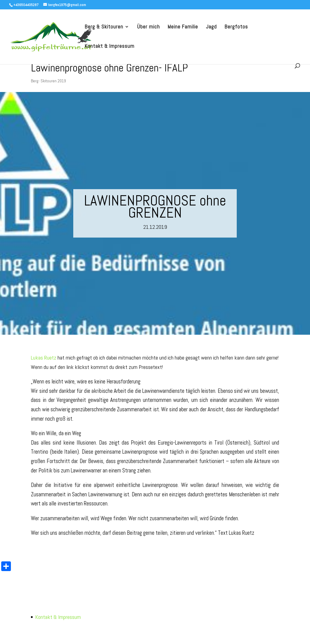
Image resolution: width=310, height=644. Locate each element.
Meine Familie (183, 27)
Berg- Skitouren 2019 (48, 81)
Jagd (211, 27)
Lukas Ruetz (44, 358)
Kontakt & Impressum (110, 47)
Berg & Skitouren (104, 27)
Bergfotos (236, 27)
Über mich (148, 27)
